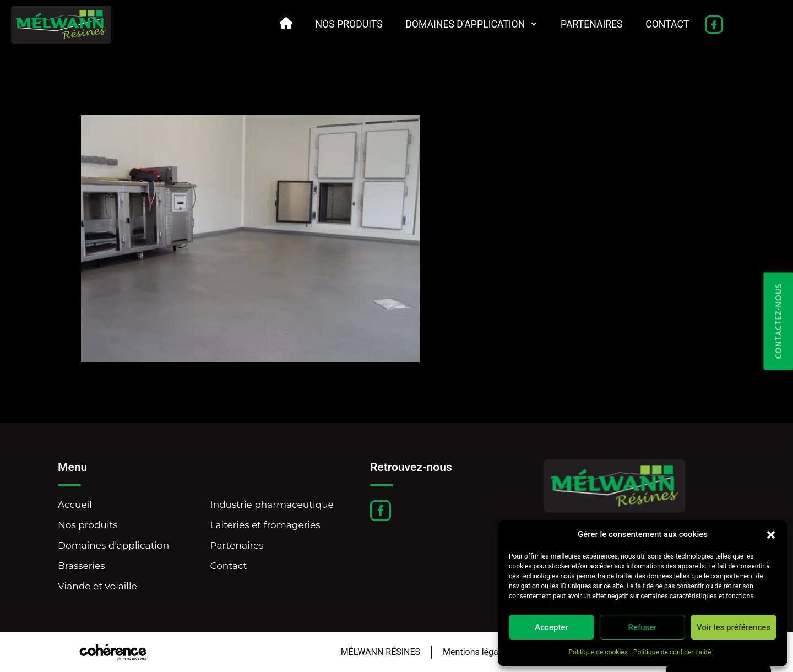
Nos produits (343, 24)
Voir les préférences (734, 627)
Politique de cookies (598, 652)
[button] (771, 534)
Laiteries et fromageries (265, 525)
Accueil (75, 505)
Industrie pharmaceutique (272, 505)
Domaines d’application (468, 24)
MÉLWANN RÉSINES (378, 652)
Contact (667, 24)
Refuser (642, 627)
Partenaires (590, 24)
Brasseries (82, 566)
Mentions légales (474, 652)
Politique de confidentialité (672, 652)
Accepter (551, 627)
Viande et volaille (97, 586)
